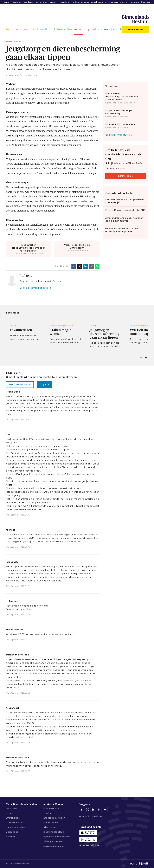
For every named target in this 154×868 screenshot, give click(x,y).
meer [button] (123, 2)
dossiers (11, 837)
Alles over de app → (91, 845)
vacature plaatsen (53, 832)
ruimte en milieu (62, 30)
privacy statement (53, 841)
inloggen (134, 2)
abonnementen (15, 823)
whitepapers (112, 2)
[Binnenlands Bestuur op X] (88, 810)
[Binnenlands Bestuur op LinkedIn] (93, 810)
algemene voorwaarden (56, 837)
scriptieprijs (97, 2)
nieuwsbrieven (51, 823)
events (53, 2)
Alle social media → (91, 817)
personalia (12, 832)
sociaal (79, 30)
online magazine (81, 2)
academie (29, 2)
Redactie (13, 76)
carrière (103, 30)
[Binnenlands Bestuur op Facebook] (82, 810)
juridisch (116, 30)
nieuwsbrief (65, 2)
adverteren (42, 2)
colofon (47, 813)
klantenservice (51, 809)
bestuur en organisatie (20, 30)
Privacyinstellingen (53, 846)
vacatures (16, 2)
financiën (43, 30)
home (6, 2)
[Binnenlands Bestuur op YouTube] (105, 810)
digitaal (91, 30)
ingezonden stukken (54, 818)
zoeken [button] (147, 2)
